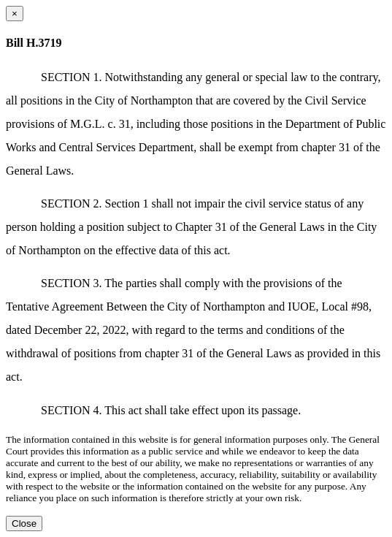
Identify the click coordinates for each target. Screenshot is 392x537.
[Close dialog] (15, 14)
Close (24, 523)
